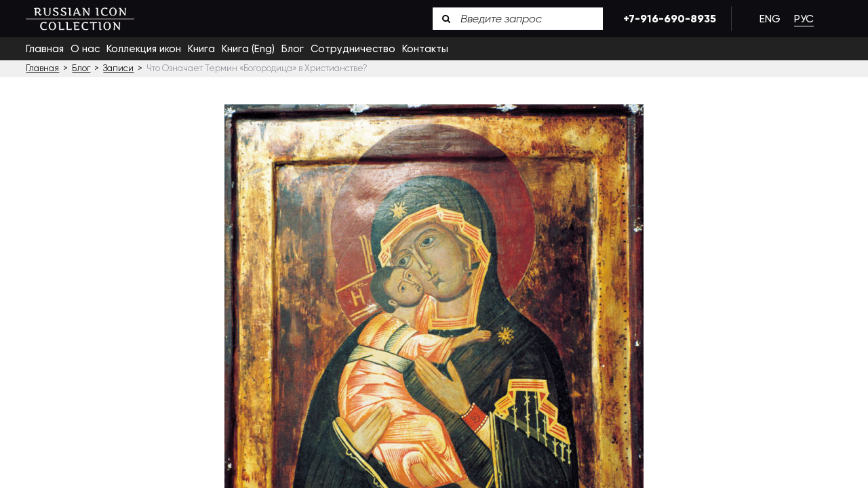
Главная (45, 49)
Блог (293, 49)
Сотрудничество (353, 49)
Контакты (425, 49)
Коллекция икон (144, 49)
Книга (201, 49)
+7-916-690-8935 (667, 19)
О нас (85, 49)
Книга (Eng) (248, 49)
